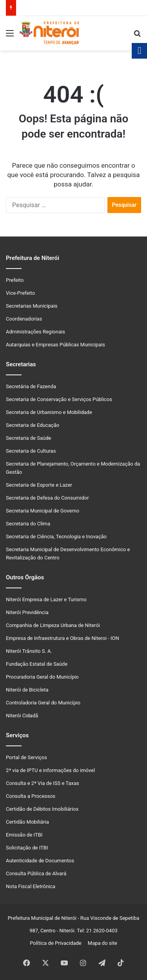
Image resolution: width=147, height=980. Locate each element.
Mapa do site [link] (101, 943)
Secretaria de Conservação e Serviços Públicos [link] (59, 399)
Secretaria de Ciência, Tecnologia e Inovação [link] (56, 537)
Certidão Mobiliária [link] (27, 822)
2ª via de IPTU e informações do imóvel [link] (50, 770)
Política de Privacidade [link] (57, 943)
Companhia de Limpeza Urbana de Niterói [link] (53, 625)
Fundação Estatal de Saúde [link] (37, 664)
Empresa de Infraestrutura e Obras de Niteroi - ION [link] (63, 638)
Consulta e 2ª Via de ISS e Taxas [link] (43, 783)
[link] (10, 36)
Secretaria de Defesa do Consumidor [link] (47, 498)
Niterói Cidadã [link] (22, 716)
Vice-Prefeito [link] (20, 293)
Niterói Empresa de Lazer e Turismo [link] (46, 599)
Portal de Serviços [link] (26, 757)
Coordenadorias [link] (24, 319)
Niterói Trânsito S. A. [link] (29, 651)
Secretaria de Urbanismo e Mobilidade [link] (49, 412)
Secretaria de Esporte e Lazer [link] (39, 485)
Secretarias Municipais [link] (32, 306)
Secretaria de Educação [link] (33, 425)
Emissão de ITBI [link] (24, 835)
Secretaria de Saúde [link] (28, 438)
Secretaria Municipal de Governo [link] (43, 511)
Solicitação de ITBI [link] (27, 848)
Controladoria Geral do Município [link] (43, 703)
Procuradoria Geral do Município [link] (42, 677)
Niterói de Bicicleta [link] (27, 690)
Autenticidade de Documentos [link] (40, 861)
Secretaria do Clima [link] (28, 524)
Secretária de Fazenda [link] (31, 386)
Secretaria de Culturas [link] (31, 451)
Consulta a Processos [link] (31, 796)
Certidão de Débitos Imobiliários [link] (42, 809)
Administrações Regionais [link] (35, 332)
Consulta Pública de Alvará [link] (36, 873)
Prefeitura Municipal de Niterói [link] (42, 918)
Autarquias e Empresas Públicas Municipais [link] (55, 345)
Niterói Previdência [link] (27, 612)
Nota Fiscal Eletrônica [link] (31, 886)
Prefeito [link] (15, 280)
